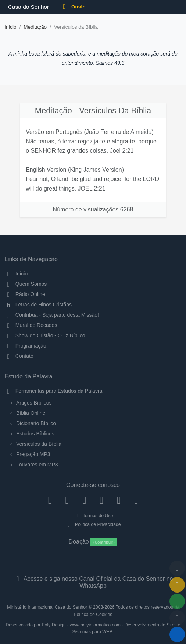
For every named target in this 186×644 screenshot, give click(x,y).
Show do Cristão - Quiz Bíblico (45, 335)
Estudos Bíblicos (35, 434)
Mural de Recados (31, 325)
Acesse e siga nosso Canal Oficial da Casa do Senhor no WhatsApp (93, 582)
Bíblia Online (31, 413)
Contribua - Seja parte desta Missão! (52, 315)
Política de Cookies (93, 615)
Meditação (35, 27)
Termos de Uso (93, 516)
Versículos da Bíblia (39, 444)
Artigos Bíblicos (34, 403)
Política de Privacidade (93, 524)
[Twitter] (84, 500)
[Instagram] (67, 500)
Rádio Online (25, 294)
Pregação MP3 (33, 454)
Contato (19, 356)
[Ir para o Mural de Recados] (177, 585)
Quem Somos (26, 284)
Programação (25, 346)
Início (10, 27)
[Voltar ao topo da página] (177, 568)
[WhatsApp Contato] (119, 500)
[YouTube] (102, 500)
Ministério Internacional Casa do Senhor (47, 607)
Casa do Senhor (27, 7)
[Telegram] (136, 500)
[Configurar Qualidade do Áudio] (177, 618)
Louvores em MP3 (37, 465)
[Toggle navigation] (168, 7)
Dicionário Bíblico (36, 423)
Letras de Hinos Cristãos (38, 305)
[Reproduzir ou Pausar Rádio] (177, 634)
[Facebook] (50, 500)
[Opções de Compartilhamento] (177, 601)
